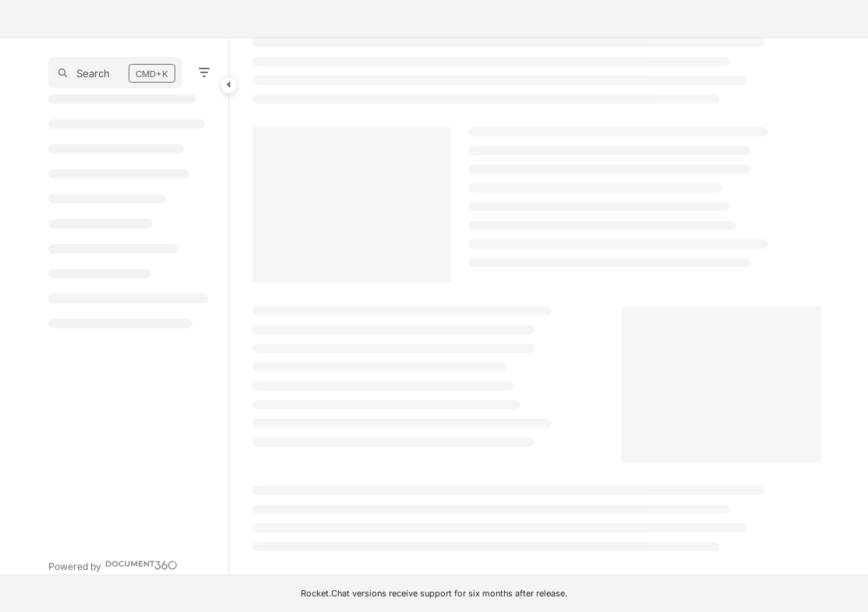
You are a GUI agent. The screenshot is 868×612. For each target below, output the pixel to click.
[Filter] (204, 73)
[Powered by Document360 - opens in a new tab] (113, 565)
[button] (115, 73)
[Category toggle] (229, 85)
